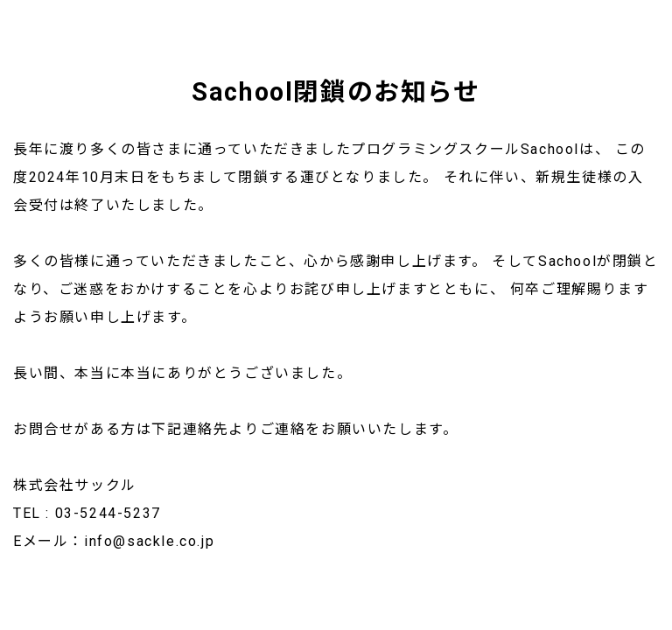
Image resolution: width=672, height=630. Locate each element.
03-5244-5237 (108, 513)
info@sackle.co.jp (149, 541)
